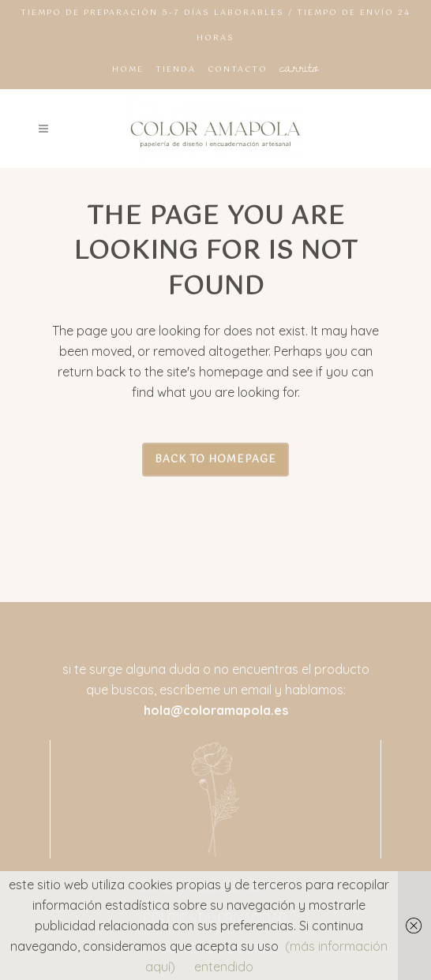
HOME (128, 69)
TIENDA (176, 69)
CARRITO (299, 67)
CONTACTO (238, 69)
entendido (224, 967)
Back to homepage (215, 460)
